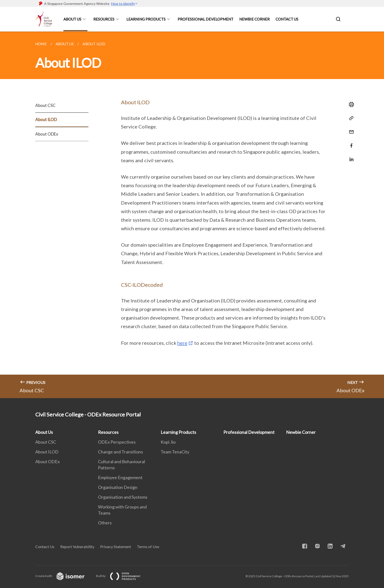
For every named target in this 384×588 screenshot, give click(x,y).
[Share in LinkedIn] (350, 156)
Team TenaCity (175, 452)
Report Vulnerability (77, 547)
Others (105, 523)
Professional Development (205, 19)
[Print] (350, 104)
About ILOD (46, 120)
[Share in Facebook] (350, 143)
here (182, 343)
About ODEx (47, 134)
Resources (104, 19)
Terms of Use (148, 547)
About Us (72, 19)
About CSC (45, 105)
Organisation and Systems (123, 497)
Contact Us (287, 19)
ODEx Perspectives (117, 442)
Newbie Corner (254, 19)
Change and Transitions (120, 452)
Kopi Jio (168, 442)
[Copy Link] (350, 118)
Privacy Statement (116, 547)
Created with (64, 576)
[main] (192, 215)
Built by (122, 576)
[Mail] (350, 129)
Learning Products (146, 19)
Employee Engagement (120, 477)
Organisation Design (118, 487)
